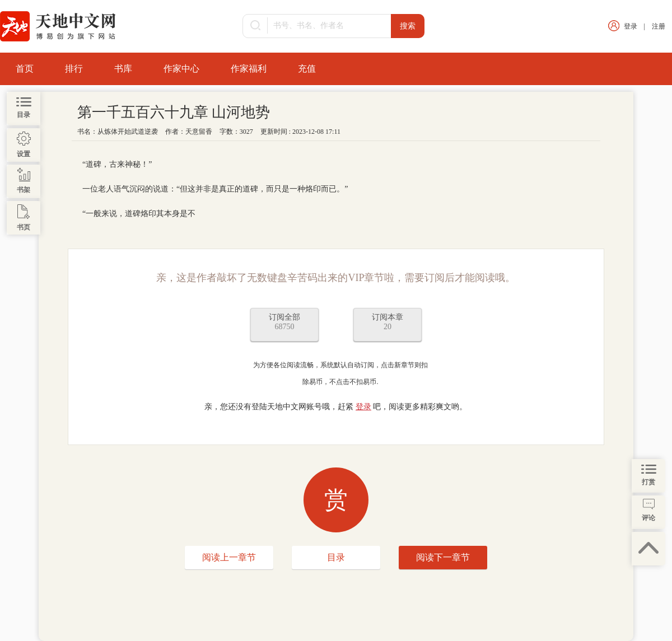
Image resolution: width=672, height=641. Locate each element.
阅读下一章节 (443, 557)
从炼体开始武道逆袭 (128, 132)
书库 (123, 69)
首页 (25, 69)
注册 (659, 26)
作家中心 (181, 69)
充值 (307, 69)
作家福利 (249, 69)
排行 (74, 69)
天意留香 (199, 132)
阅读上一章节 (229, 557)
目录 (336, 557)
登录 (631, 26)
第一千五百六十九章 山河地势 (174, 112)
